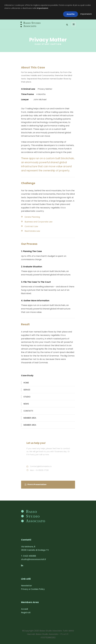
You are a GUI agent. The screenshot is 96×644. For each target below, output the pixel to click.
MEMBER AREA (30, 418)
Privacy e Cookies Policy (33, 589)
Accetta (71, 14)
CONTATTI (28, 411)
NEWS (26, 404)
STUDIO (27, 397)
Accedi (24, 609)
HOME (26, 383)
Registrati (26, 613)
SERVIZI (27, 390)
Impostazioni (42, 8)
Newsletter (27, 586)
